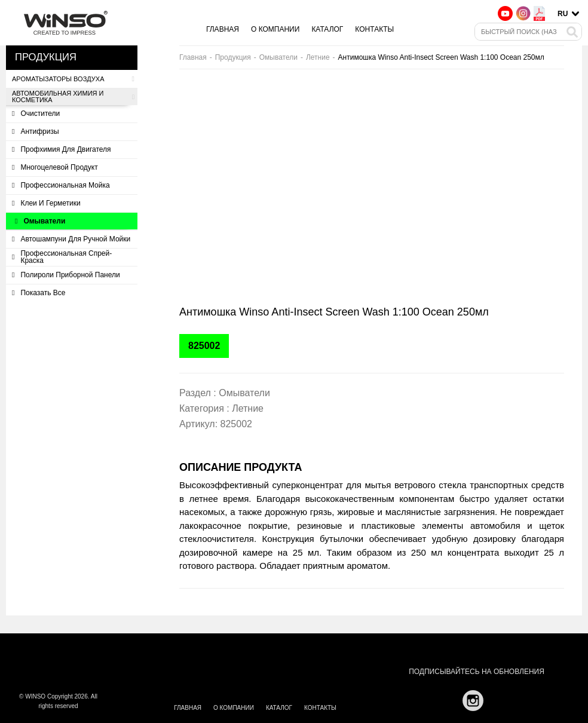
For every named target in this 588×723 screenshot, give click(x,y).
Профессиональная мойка (61, 185)
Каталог (327, 29)
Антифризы (36, 131)
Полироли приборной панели (66, 275)
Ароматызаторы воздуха (73, 79)
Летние (318, 57)
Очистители (36, 114)
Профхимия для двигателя (62, 149)
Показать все (39, 293)
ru (563, 14)
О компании (275, 29)
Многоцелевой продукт (55, 167)
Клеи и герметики (46, 203)
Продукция (233, 57)
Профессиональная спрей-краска (62, 257)
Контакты (374, 29)
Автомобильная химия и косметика (73, 97)
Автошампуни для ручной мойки (71, 239)
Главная (223, 29)
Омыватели (40, 221)
